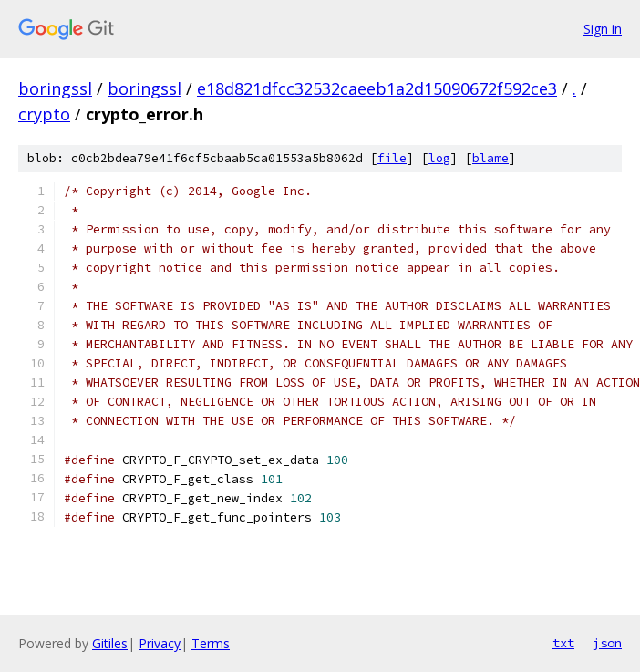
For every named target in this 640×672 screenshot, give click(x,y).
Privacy (160, 643)
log (439, 158)
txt (563, 643)
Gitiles (110, 643)
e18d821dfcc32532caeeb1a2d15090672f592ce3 (377, 88)
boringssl (55, 88)
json (607, 643)
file (392, 158)
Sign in (603, 29)
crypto (44, 114)
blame (490, 158)
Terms (211, 643)
